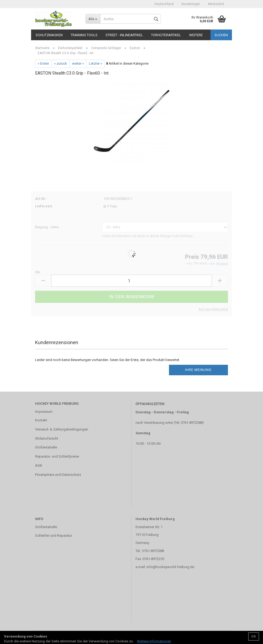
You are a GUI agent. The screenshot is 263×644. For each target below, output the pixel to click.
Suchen (221, 35)
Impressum (44, 412)
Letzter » (95, 63)
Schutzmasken (49, 35)
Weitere (196, 35)
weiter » (78, 63)
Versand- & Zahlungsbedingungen (62, 429)
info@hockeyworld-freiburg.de (170, 567)
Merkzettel (216, 4)
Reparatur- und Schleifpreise (57, 456)
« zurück (61, 63)
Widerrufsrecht (47, 438)
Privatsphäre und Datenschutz (58, 475)
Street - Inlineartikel (124, 35)
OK (254, 636)
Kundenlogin (191, 4)
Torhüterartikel (166, 35)
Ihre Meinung (198, 370)
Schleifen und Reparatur (54, 536)
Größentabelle (46, 447)
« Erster (43, 63)
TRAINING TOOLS (84, 35)
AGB (39, 465)
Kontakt (41, 420)
